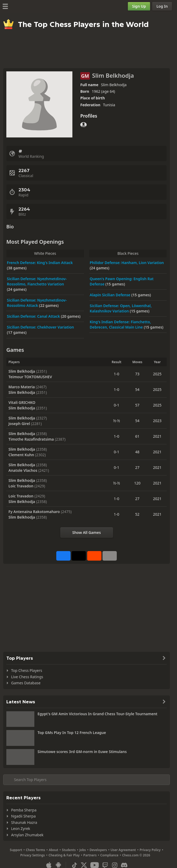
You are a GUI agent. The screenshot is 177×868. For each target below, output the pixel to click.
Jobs (83, 850)
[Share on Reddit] (94, 556)
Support (16, 850)
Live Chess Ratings (27, 677)
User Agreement (123, 850)
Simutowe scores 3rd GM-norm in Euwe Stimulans (82, 752)
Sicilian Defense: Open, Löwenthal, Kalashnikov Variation (121, 308)
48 (137, 452)
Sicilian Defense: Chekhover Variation (40, 327)
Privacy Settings (33, 855)
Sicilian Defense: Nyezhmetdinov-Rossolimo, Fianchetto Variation (37, 281)
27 (137, 467)
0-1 (117, 405)
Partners (90, 855)
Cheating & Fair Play (64, 855)
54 (137, 389)
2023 (157, 421)
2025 (157, 374)
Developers (98, 850)
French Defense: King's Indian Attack (40, 263)
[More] (110, 556)
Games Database (26, 683)
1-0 (117, 374)
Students (69, 850)
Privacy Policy (150, 850)
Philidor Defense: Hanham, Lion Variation (127, 263)
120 (137, 483)
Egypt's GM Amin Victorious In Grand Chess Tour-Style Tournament (97, 714)
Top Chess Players (27, 670)
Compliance (110, 855)
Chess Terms (36, 850)
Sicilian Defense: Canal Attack (34, 316)
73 (137, 374)
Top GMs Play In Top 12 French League (72, 733)
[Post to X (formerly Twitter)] (79, 556)
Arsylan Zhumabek (27, 835)
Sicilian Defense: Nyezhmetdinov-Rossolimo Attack (37, 303)
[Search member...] (87, 780)
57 (137, 405)
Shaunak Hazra (24, 822)
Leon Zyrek (21, 828)
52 (137, 514)
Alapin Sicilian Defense (111, 295)
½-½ (117, 421)
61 (137, 436)
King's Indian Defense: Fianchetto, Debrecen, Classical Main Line (120, 324)
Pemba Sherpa (24, 810)
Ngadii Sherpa (23, 816)
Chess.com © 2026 (136, 855)
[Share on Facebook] (63, 556)
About (54, 850)
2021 (157, 436)
